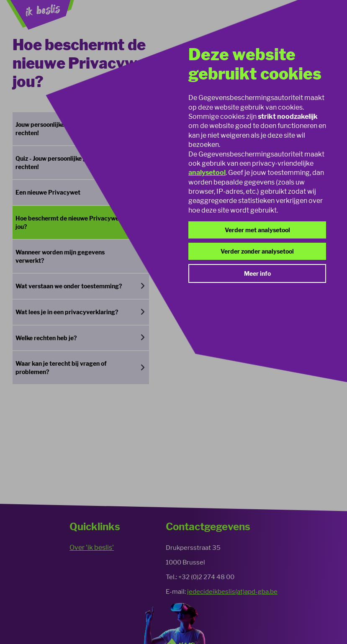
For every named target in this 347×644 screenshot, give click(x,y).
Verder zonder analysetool (257, 251)
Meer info (257, 273)
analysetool (207, 173)
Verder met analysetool (257, 230)
